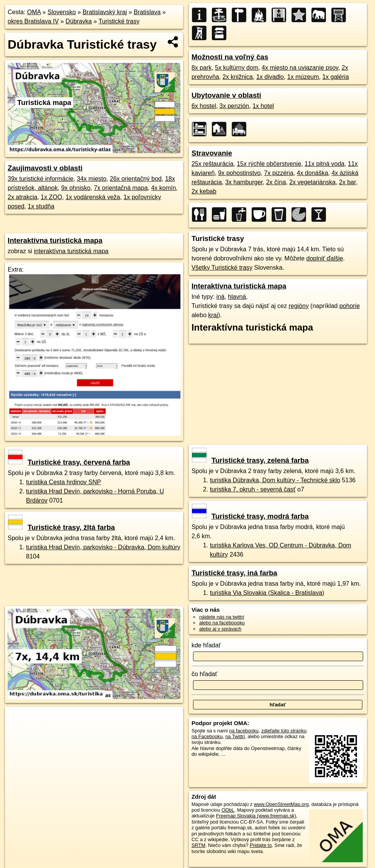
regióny (298, 306)
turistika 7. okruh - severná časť (253, 489)
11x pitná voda (324, 164)
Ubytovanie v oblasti (226, 95)
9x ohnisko (76, 188)
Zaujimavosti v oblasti (45, 168)
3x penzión (234, 106)
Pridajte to (261, 845)
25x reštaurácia (212, 164)
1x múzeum (303, 77)
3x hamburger (244, 182)
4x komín (163, 188)
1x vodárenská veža (93, 197)
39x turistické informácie (41, 179)
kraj (213, 315)
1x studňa (41, 206)
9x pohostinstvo (239, 173)
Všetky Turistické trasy (222, 268)
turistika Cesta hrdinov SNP (64, 482)
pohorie (350, 306)
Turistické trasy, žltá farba (61, 527)
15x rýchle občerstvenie (269, 164)
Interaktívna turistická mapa (55, 240)
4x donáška (313, 173)
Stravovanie (212, 153)
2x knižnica (238, 77)
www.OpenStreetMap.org (281, 804)
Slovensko (62, 12)
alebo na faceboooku (222, 623)
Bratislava (147, 12)
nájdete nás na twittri (222, 617)
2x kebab (204, 191)
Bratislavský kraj (105, 12)
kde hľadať (206, 645)
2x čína (276, 182)
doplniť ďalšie (325, 258)
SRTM (198, 845)
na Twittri (235, 736)
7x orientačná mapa (121, 188)
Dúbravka (79, 21)
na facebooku (244, 731)
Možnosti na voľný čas (230, 57)
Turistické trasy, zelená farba (250, 460)
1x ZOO (51, 197)
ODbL (228, 810)
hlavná (237, 297)
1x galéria (335, 77)
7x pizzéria (278, 173)
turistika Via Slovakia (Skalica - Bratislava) (267, 593)
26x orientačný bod (136, 179)
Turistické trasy (119, 21)
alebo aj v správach (220, 629)
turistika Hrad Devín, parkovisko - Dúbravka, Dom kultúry (103, 547)
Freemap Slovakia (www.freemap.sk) (256, 816)
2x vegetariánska (312, 182)
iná (220, 297)
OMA (34, 12)
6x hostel (204, 106)
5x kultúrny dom (237, 68)
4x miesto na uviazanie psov (300, 68)
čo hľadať (205, 674)
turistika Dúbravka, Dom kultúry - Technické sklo (275, 480)
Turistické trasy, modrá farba (250, 516)
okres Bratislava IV (33, 21)
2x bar (347, 182)
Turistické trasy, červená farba (69, 462)
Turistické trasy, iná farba (234, 573)
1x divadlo (270, 77)
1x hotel (263, 106)
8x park (201, 68)
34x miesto (92, 179)
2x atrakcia (22, 197)
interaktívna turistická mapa (71, 251)
